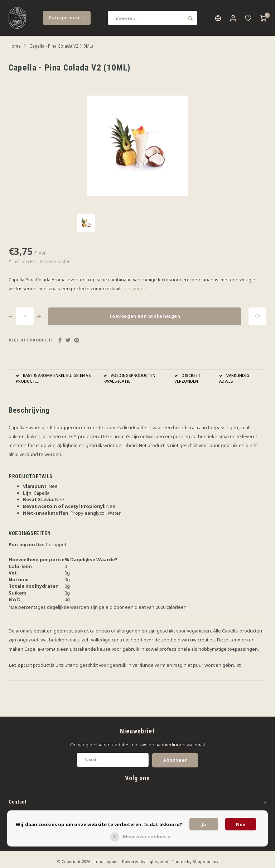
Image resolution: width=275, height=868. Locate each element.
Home (15, 46)
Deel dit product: (30, 340)
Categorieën (67, 18)
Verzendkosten (55, 261)
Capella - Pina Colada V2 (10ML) (61, 46)
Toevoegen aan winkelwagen (144, 316)
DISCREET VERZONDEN (187, 378)
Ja (204, 824)
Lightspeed (157, 861)
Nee (241, 824)
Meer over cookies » (147, 837)
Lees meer (134, 289)
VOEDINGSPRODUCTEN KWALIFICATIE (129, 378)
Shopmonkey (206, 861)
